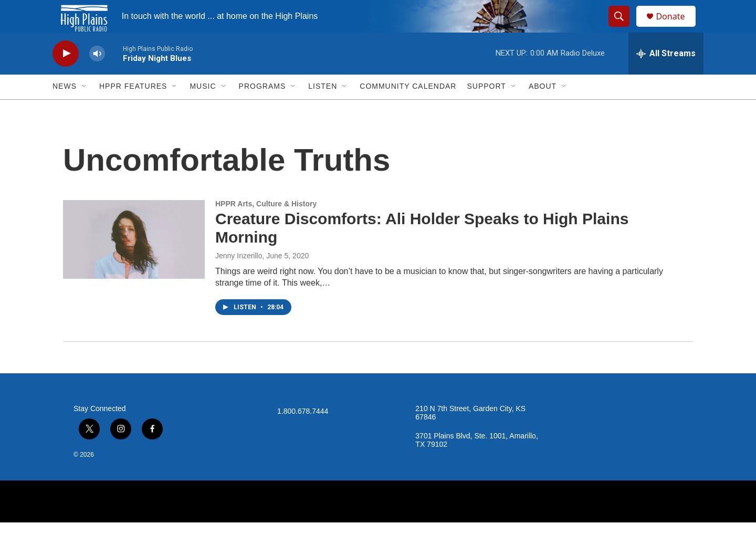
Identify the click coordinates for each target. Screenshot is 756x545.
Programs (262, 109)
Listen (323, 109)
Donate (677, 28)
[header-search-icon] (624, 28)
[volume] (97, 76)
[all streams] (666, 76)
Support (486, 109)
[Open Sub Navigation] (85, 109)
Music (203, 109)
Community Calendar (408, 109)
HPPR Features (133, 109)
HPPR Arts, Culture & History (266, 226)
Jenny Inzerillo (239, 278)
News (65, 109)
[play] (66, 76)
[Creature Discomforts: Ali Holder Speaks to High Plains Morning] (134, 262)
